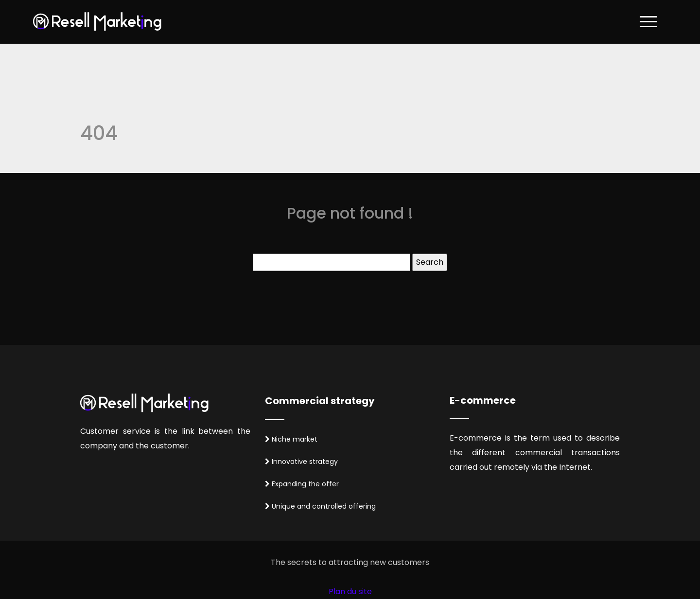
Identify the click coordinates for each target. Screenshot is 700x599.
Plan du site (350, 591)
